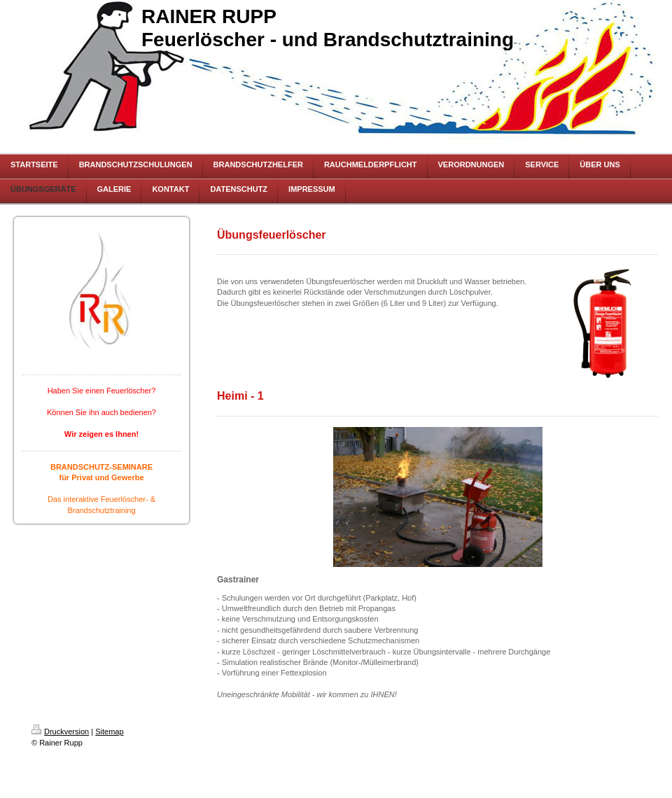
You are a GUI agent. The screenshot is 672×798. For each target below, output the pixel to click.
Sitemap (109, 731)
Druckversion (60, 731)
